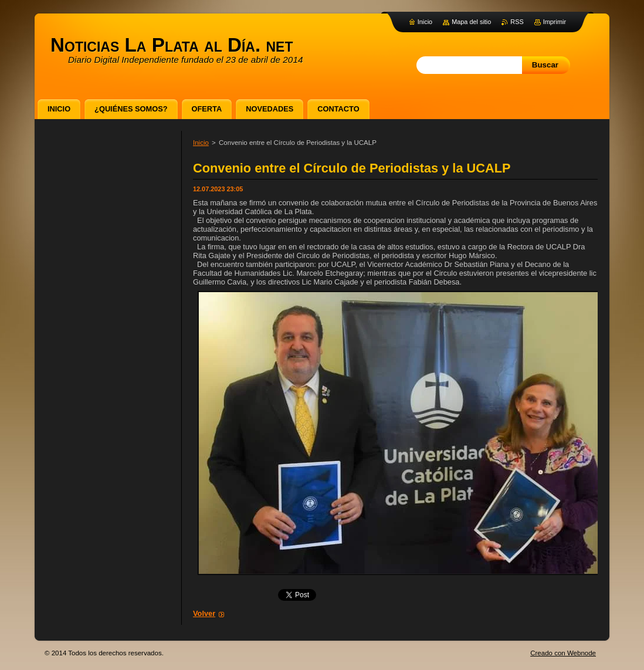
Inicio (201, 143)
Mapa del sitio (471, 22)
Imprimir (555, 22)
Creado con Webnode (563, 653)
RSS (517, 22)
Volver (204, 613)
